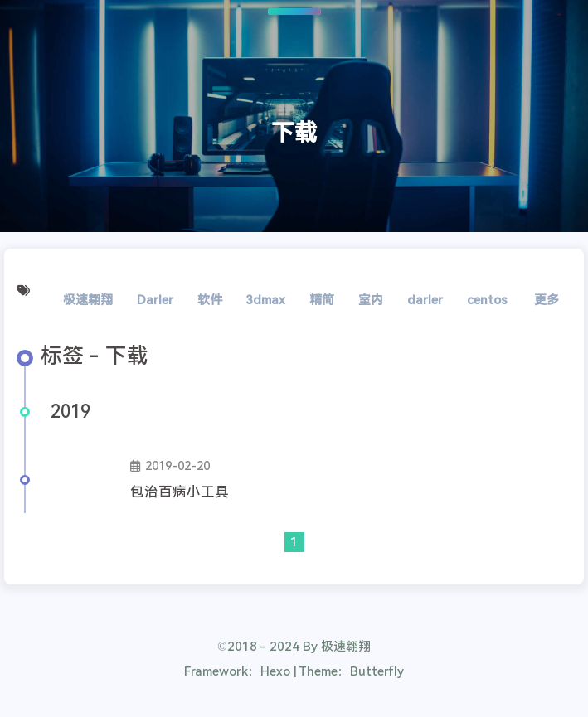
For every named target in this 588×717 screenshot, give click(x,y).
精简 (322, 300)
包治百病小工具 (180, 492)
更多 (547, 300)
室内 (371, 300)
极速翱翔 (88, 300)
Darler (155, 300)
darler (425, 300)
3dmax (265, 300)
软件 (210, 300)
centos (487, 300)
